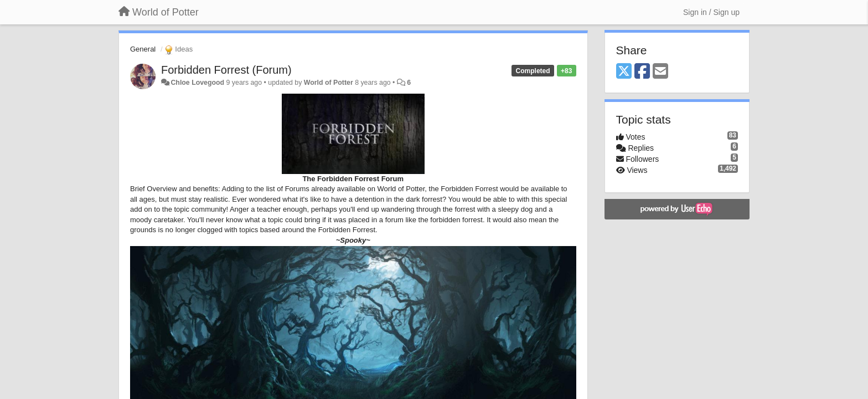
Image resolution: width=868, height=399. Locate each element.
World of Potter (329, 83)
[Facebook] (642, 72)
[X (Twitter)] (624, 72)
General (143, 49)
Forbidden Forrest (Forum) (226, 70)
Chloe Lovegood (197, 83)
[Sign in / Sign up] (711, 12)
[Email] (660, 72)
